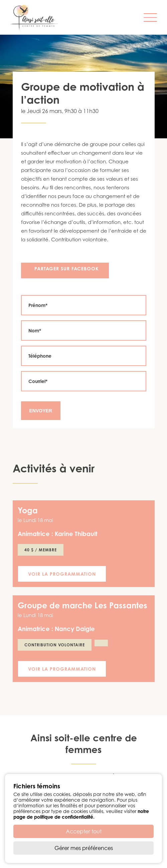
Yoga (28, 510)
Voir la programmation (62, 574)
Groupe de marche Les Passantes (82, 605)
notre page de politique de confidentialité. (81, 814)
